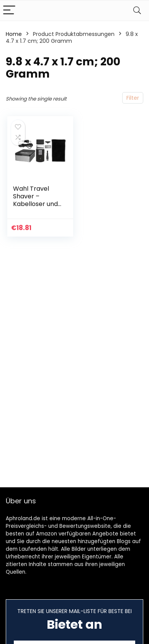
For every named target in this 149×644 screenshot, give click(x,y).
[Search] (137, 11)
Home (14, 34)
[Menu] (9, 11)
